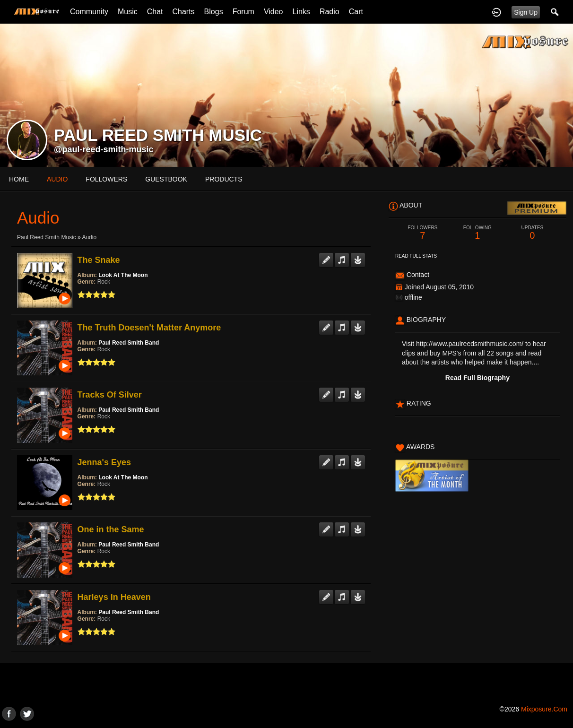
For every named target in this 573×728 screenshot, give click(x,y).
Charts (183, 12)
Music (128, 12)
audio (57, 179)
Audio (89, 237)
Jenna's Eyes (104, 462)
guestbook (166, 179)
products (224, 179)
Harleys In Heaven (114, 597)
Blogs (214, 12)
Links (301, 12)
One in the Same (111, 529)
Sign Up (526, 12)
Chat (155, 12)
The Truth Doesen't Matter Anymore (149, 328)
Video (273, 12)
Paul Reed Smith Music (47, 237)
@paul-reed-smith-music (104, 149)
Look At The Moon (123, 275)
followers (106, 179)
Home (19, 179)
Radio (330, 12)
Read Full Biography (477, 378)
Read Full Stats (416, 256)
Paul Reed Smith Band (129, 343)
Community (89, 12)
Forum (243, 12)
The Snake (99, 260)
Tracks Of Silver (110, 395)
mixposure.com (544, 709)
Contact (418, 275)
